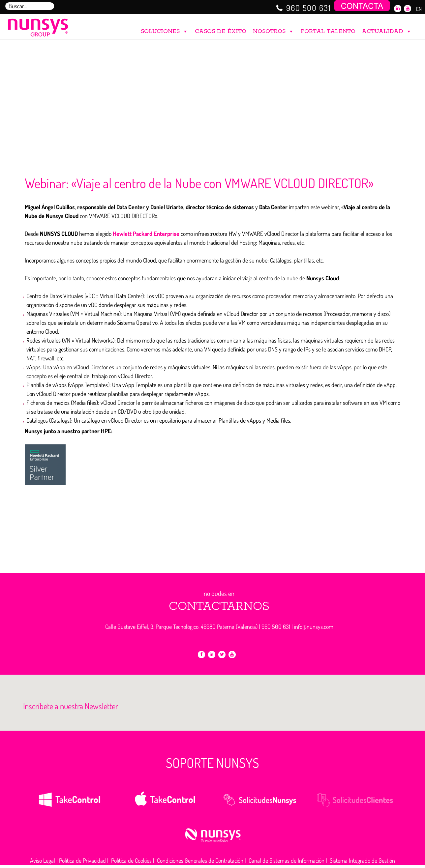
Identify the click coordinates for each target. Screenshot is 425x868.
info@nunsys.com (314, 627)
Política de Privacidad (82, 860)
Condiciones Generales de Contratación (200, 860)
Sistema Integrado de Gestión (362, 860)
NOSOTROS (273, 30)
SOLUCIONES (165, 30)
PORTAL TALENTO (328, 31)
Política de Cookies (131, 860)
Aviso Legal (43, 860)
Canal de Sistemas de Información (287, 860)
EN (419, 9)
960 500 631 (309, 8)
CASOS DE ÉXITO (221, 31)
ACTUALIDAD (387, 30)
